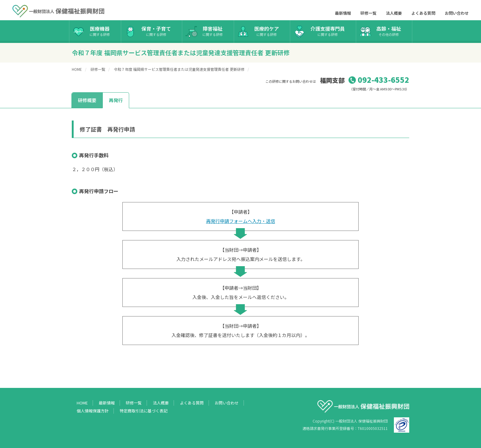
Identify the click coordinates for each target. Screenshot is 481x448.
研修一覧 (368, 13)
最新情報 (343, 13)
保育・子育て (156, 31)
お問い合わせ (457, 13)
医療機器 (100, 31)
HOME (77, 69)
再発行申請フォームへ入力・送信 (241, 221)
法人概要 (394, 13)
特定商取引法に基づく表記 (144, 411)
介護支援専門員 (328, 31)
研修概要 (87, 100)
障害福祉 (213, 31)
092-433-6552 (383, 80)
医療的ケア (267, 31)
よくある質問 (423, 13)
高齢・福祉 (389, 31)
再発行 (116, 100)
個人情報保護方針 (93, 411)
